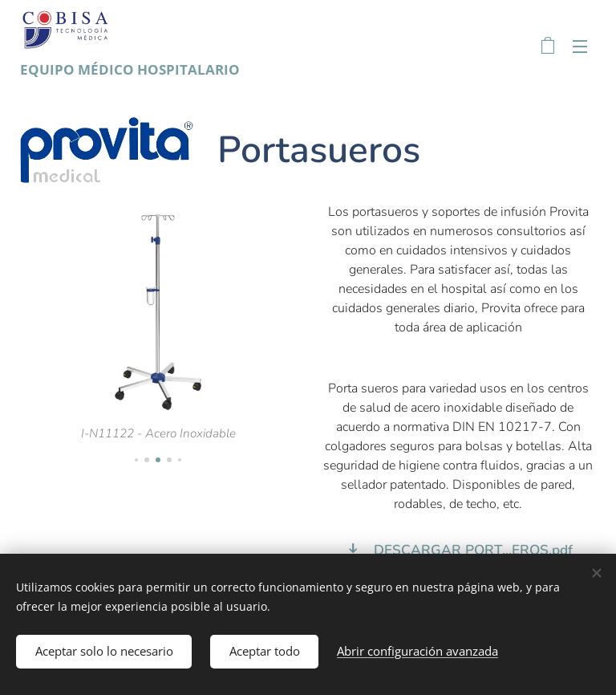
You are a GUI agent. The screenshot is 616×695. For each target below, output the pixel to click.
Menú (580, 47)
